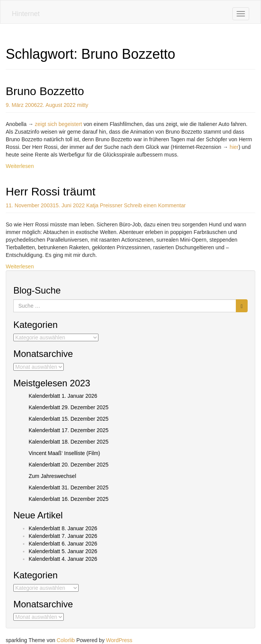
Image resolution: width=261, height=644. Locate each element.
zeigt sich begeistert (58, 124)
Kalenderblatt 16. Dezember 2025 (68, 499)
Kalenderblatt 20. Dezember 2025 (68, 465)
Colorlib (66, 640)
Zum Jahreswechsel (52, 476)
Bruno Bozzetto (45, 91)
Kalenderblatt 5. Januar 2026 (63, 551)
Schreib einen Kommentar (155, 205)
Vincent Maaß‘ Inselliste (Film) (64, 453)
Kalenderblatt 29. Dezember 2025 (68, 407)
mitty (83, 105)
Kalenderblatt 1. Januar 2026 (63, 396)
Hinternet (26, 14)
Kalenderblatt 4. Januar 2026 (63, 559)
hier (234, 147)
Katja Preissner (104, 205)
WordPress (119, 640)
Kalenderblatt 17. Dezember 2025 (68, 430)
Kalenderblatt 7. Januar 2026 (63, 536)
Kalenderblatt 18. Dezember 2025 (68, 442)
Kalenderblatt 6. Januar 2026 (63, 544)
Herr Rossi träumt (51, 191)
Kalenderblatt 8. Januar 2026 (63, 528)
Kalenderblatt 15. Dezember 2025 (68, 419)
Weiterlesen (20, 166)
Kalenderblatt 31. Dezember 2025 (68, 487)
